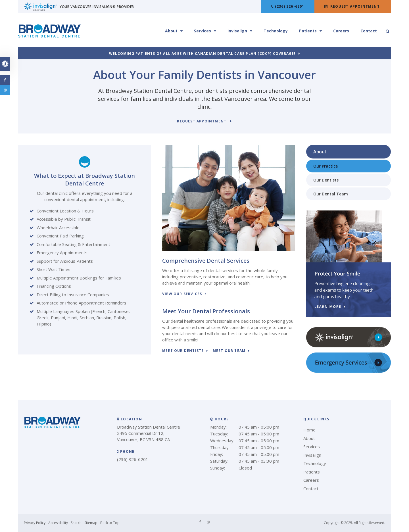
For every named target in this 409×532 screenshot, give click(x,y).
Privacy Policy (35, 523)
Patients (308, 31)
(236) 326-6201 (290, 6)
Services (203, 31)
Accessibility (58, 523)
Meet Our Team (229, 351)
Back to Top (110, 523)
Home (309, 430)
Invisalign (237, 31)
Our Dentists (326, 180)
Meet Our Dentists (183, 351)
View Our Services (182, 294)
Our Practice (325, 166)
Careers (341, 31)
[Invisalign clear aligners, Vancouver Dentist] (349, 346)
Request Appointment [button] (355, 6)
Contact (369, 31)
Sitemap (91, 523)
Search (76, 523)
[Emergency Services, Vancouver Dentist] (349, 371)
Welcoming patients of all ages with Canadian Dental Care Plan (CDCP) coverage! (202, 54)
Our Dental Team (331, 194)
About (171, 31)
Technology (276, 31)
